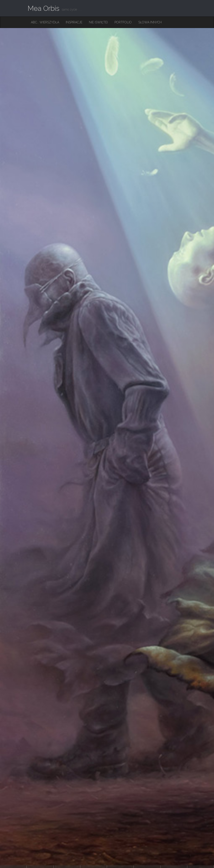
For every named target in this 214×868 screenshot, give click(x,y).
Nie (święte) (98, 22)
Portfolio (123, 22)
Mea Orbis (43, 8)
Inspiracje (74, 22)
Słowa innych (150, 22)
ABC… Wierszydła (45, 22)
